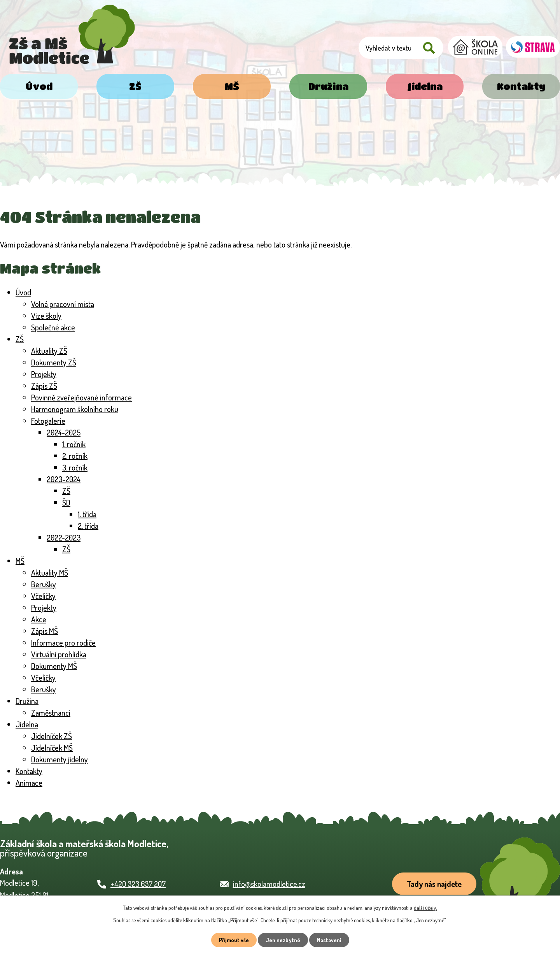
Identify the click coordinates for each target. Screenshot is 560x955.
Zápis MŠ (45, 631)
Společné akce (53, 327)
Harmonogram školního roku (75, 409)
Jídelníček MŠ (52, 748)
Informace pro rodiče (63, 643)
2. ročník (75, 456)
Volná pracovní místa (63, 304)
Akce (39, 619)
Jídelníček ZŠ (52, 736)
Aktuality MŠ (50, 572)
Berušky (44, 584)
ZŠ (135, 86)
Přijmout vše (234, 940)
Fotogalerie (48, 421)
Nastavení (329, 940)
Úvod (39, 86)
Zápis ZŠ (44, 386)
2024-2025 (64, 432)
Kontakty (521, 86)
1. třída (87, 514)
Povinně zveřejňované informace (81, 397)
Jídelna (425, 86)
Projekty (44, 374)
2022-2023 (64, 537)
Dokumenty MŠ (54, 666)
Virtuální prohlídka (59, 654)
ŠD (66, 502)
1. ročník (74, 444)
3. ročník (75, 467)
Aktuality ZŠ (49, 351)
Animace (29, 783)
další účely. (425, 908)
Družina (328, 86)
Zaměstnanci (51, 713)
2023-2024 (64, 479)
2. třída (88, 526)
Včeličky (43, 596)
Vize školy (46, 316)
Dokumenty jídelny (59, 759)
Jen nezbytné (283, 940)
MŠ (232, 86)
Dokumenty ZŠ (54, 362)
